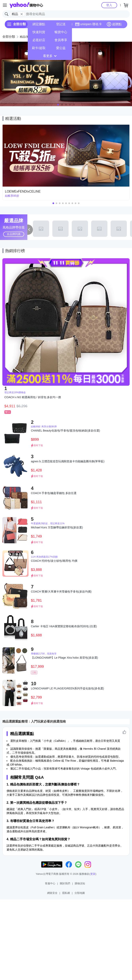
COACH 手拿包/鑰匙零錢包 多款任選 (54, 493)
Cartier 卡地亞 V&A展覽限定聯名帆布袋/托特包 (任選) (64, 626)
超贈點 (114, 24)
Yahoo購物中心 (26, 5)
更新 (93, 874)
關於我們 (65, 883)
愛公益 (61, 48)
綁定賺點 (39, 24)
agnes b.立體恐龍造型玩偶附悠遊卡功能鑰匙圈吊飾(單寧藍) (68, 461)
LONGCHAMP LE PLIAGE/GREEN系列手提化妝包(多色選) (67, 688)
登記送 (61, 24)
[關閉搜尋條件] (22, 14)
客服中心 (50, 883)
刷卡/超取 (39, 48)
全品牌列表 (14, 234)
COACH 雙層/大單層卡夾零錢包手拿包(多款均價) (61, 592)
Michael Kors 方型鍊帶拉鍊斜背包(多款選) (57, 527)
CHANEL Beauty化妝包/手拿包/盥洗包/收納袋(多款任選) (66, 431)
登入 (109, 5)
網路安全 (52, 893)
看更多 (50, 56)
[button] (58, 105)
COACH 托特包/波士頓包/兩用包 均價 (54, 561)
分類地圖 (80, 893)
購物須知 (80, 883)
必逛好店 (39, 40)
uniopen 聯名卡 (88, 24)
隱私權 (66, 893)
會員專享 (61, 40)
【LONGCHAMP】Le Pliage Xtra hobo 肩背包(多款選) (64, 658)
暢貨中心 (61, 32)
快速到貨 (39, 32)
